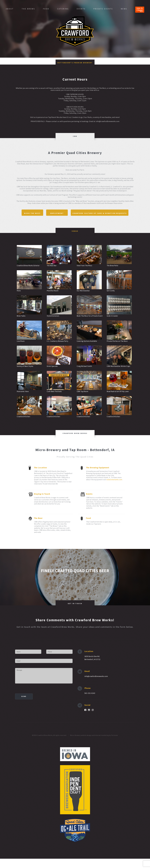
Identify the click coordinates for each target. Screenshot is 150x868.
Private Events (103, 9)
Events (81, 9)
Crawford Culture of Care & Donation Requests (76, 221)
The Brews (28, 9)
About (10, 9)
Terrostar (115, 745)
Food (46, 9)
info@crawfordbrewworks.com (96, 686)
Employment (89, 213)
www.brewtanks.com (114, 489)
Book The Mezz (61, 213)
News (124, 9)
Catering (63, 9)
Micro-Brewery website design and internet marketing (89, 745)
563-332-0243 (90, 703)
